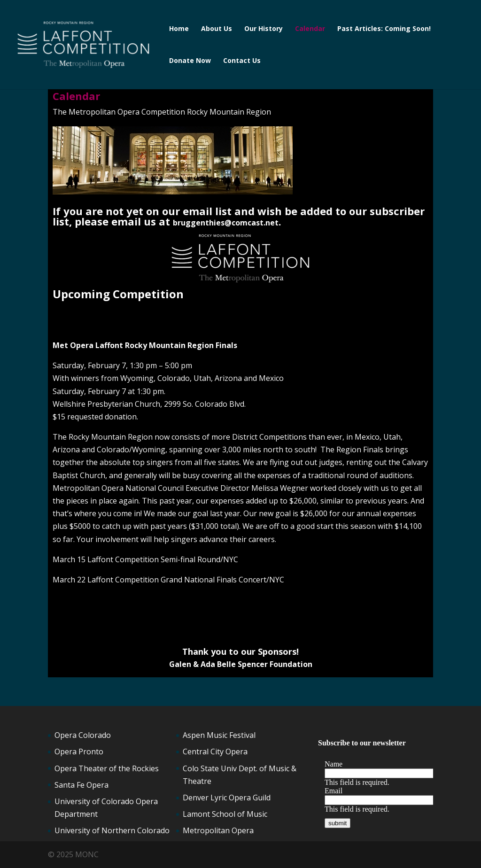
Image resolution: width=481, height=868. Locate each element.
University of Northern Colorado (112, 830)
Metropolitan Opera (218, 830)
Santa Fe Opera (81, 785)
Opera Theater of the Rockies (107, 768)
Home (179, 29)
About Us (217, 29)
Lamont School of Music (225, 814)
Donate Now (190, 61)
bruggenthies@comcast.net (226, 223)
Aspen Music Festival (219, 735)
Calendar (310, 29)
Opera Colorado (83, 735)
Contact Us (242, 61)
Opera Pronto (79, 752)
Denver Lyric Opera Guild (227, 798)
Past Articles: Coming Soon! (384, 29)
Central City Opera (215, 752)
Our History (264, 29)
